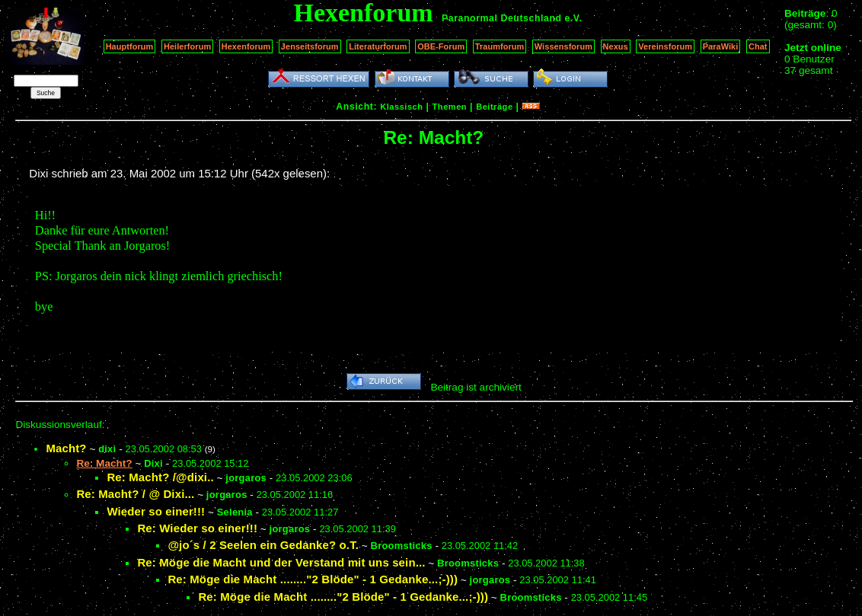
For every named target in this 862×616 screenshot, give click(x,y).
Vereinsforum (665, 46)
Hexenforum (246, 46)
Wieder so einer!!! (156, 511)
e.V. (573, 18)
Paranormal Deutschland (502, 18)
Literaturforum (378, 46)
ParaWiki (721, 46)
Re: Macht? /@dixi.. (160, 477)
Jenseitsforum (310, 46)
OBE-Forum (441, 46)
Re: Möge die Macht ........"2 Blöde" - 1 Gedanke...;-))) (313, 579)
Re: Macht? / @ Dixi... (135, 494)
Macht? (66, 448)
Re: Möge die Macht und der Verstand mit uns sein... (281, 562)
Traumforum (500, 46)
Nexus (616, 46)
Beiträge (494, 107)
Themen (450, 107)
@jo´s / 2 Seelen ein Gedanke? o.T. (263, 545)
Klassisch (401, 107)
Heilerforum (187, 46)
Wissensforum (563, 46)
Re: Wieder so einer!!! (197, 528)
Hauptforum (130, 46)
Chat (758, 46)
